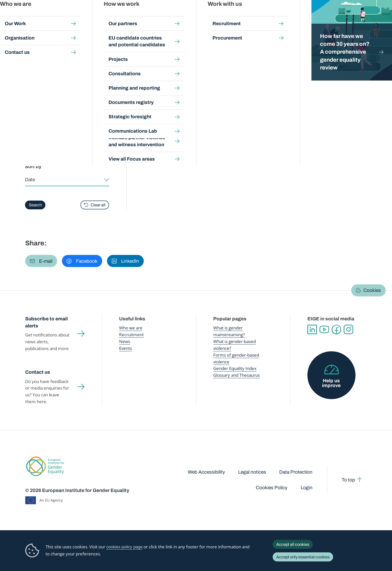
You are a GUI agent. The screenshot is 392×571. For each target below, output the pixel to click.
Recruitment (131, 335)
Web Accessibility (206, 472)
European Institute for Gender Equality (35, 15)
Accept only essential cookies (303, 557)
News (125, 341)
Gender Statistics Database (317, 15)
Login (307, 488)
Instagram (348, 329)
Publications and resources (130, 15)
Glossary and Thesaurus (237, 375)
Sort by (33, 166)
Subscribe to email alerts (46, 322)
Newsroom (91, 15)
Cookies (372, 290)
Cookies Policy (272, 488)
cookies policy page (124, 547)
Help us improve (331, 383)
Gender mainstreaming (179, 15)
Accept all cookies (293, 544)
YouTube (324, 329)
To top (348, 480)
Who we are (131, 328)
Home (36, 49)
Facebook (336, 329)
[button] (41, 261)
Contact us (38, 372)
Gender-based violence (225, 15)
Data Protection (296, 472)
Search (380, 15)
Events (126, 348)
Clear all (98, 205)
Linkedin (312, 329)
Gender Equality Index (269, 15)
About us (356, 15)
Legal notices (252, 472)
